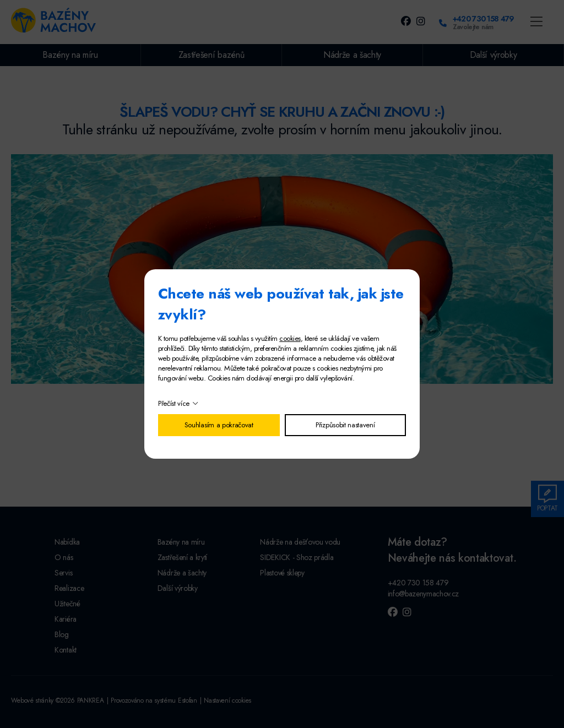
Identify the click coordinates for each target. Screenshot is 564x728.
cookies (290, 338)
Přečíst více (174, 403)
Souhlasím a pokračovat (219, 425)
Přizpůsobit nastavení (345, 425)
